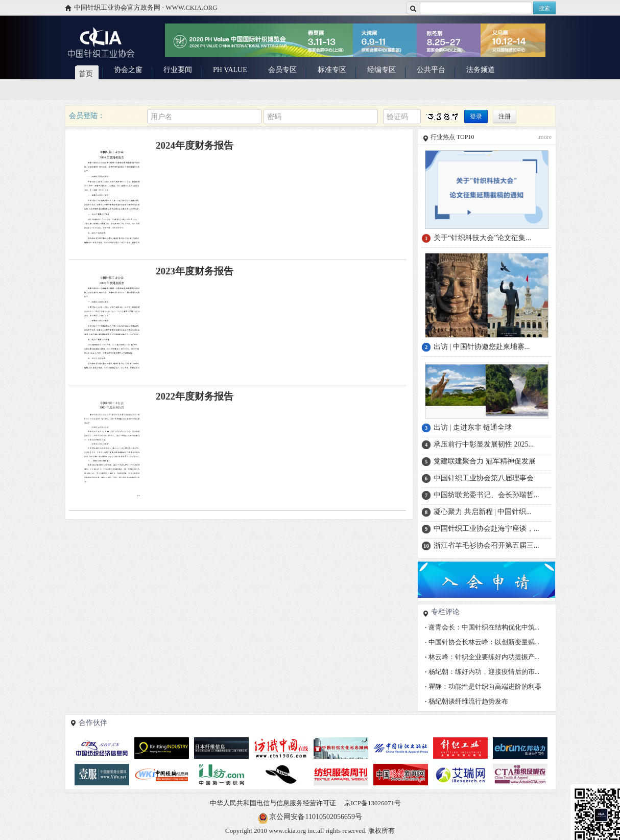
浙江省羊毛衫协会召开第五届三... (486, 545)
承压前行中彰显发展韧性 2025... (484, 444)
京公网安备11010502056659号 (315, 817)
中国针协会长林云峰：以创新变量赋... (482, 642)
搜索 (544, 8)
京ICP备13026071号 (373, 803)
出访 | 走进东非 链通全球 (473, 427)
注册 (505, 116)
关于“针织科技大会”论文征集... (482, 238)
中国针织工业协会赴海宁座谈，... (486, 529)
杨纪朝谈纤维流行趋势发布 (467, 701)
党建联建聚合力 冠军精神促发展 (485, 461)
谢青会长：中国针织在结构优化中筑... (482, 627)
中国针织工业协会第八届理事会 (484, 478)
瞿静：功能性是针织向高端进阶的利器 (483, 686)
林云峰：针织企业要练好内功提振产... (482, 657)
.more (544, 137)
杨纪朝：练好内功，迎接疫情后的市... (482, 672)
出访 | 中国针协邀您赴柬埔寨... (482, 347)
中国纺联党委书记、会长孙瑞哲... (486, 495)
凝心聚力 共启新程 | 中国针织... (483, 512)
